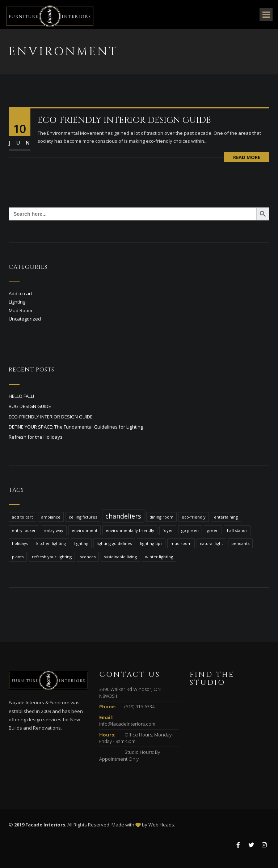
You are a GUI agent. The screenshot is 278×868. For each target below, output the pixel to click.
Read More (247, 157)
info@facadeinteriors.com (127, 724)
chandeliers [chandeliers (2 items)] (123, 516)
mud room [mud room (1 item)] (181, 543)
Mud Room (20, 310)
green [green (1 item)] (213, 530)
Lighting (17, 302)
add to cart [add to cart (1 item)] (22, 517)
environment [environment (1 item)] (85, 530)
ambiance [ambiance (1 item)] (51, 517)
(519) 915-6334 (140, 706)
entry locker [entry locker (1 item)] (24, 530)
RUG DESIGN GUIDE (30, 406)
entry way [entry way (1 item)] (54, 530)
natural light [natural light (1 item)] (211, 543)
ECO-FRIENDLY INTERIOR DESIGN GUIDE (124, 120)
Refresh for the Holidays (36, 437)
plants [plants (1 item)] (18, 557)
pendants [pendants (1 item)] (240, 543)
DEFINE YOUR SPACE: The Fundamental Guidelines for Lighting (76, 427)
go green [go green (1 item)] (190, 530)
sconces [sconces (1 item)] (88, 557)
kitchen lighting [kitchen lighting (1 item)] (51, 543)
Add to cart (20, 293)
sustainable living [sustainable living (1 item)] (120, 557)
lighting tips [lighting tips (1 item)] (151, 543)
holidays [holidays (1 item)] (20, 543)
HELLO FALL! (21, 396)
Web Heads (161, 825)
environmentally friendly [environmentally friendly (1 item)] (130, 530)
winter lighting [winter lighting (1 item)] (159, 557)
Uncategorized (25, 319)
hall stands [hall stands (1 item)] (237, 530)
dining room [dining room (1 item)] (161, 517)
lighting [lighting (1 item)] (81, 543)
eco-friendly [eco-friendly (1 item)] (194, 517)
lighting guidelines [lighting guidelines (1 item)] (114, 543)
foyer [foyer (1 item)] (168, 530)
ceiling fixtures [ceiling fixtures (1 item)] (83, 517)
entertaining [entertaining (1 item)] (226, 517)
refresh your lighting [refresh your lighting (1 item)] (52, 557)
